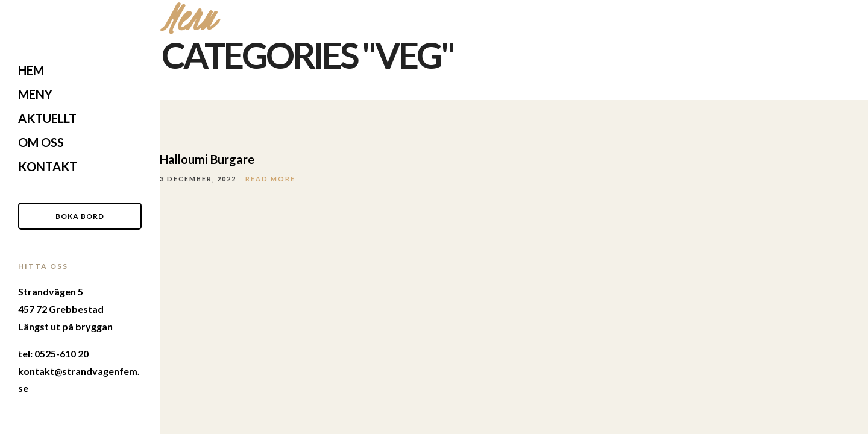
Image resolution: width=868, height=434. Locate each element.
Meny (35, 94)
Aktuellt (47, 118)
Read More (270, 179)
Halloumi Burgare (207, 159)
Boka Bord (80, 216)
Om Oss (41, 142)
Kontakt (48, 166)
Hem (31, 70)
